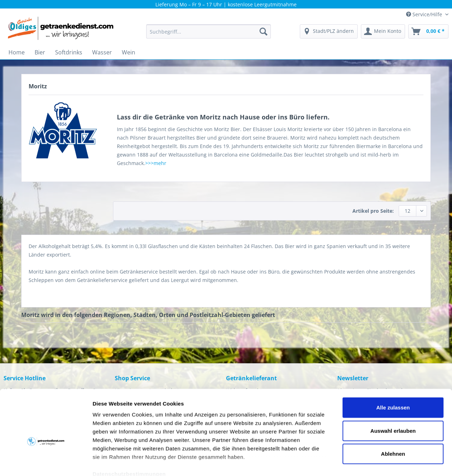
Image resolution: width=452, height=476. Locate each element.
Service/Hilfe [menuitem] (425, 14)
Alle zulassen (393, 368)
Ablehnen (393, 414)
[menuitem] (209, 35)
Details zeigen (376, 462)
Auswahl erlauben (393, 391)
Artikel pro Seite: (373, 211)
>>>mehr (156, 163)
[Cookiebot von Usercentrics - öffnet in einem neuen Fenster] (46, 462)
